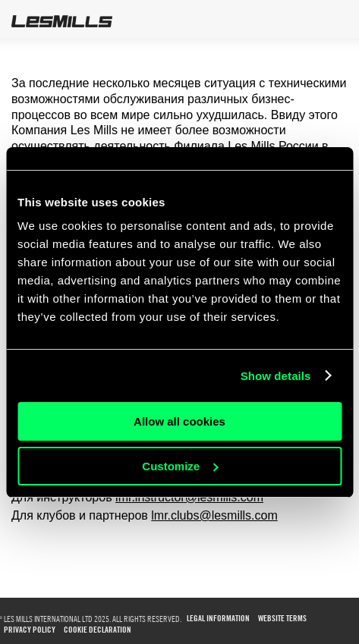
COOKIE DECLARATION (98, 630)
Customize (180, 466)
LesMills (62, 21)
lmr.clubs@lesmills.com (214, 515)
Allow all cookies (179, 421)
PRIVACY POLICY (30, 630)
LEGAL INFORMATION (218, 619)
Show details (276, 376)
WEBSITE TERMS (282, 619)
